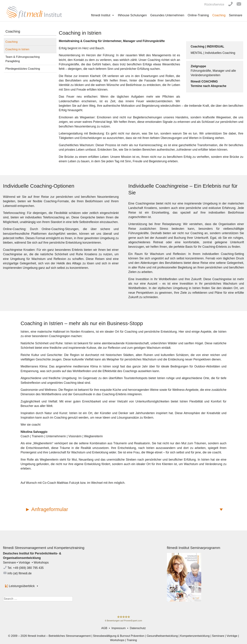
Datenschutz (138, 628)
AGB (104, 628)
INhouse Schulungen (132, 15)
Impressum (119, 628)
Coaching (219, 15)
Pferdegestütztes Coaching (23, 69)
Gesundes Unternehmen (167, 15)
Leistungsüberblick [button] (24, 586)
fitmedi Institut (103, 15)
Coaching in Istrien (17, 49)
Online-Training (198, 15)
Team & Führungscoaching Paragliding (23, 59)
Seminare (236, 15)
